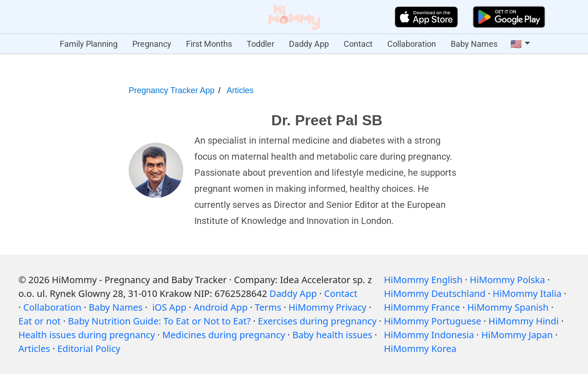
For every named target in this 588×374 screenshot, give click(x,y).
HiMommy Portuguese (433, 321)
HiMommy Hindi (523, 321)
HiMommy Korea (420, 349)
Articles (240, 90)
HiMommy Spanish (508, 307)
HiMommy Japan (517, 335)
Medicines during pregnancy (223, 335)
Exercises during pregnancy (317, 321)
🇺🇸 (516, 44)
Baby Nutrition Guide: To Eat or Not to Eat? (159, 321)
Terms (268, 307)
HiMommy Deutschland (435, 293)
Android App (221, 307)
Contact (358, 44)
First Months (209, 44)
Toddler (260, 44)
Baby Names (474, 44)
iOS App (169, 307)
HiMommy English (423, 280)
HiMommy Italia (527, 293)
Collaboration (412, 44)
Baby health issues (332, 335)
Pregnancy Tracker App (172, 90)
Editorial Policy (89, 349)
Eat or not (40, 321)
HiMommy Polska (508, 280)
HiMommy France (422, 307)
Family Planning (89, 44)
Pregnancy (152, 44)
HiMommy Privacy (328, 307)
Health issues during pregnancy (87, 335)
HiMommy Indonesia (429, 335)
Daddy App (309, 44)
